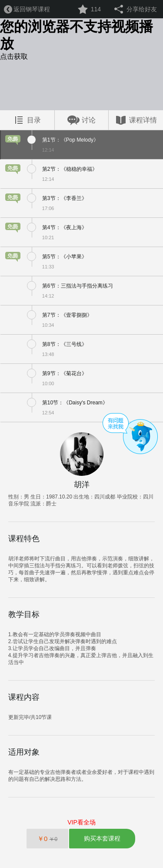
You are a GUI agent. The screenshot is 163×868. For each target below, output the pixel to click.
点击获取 (14, 56)
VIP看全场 (81, 822)
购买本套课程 (102, 838)
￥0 (47, 839)
